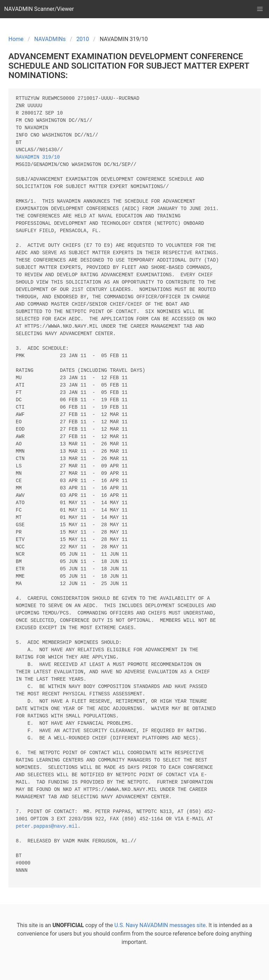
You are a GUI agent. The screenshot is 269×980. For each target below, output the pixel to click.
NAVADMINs (50, 39)
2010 (83, 39)
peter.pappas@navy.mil (47, 826)
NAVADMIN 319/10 (38, 157)
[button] (260, 9)
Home (16, 39)
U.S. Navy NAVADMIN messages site (160, 925)
